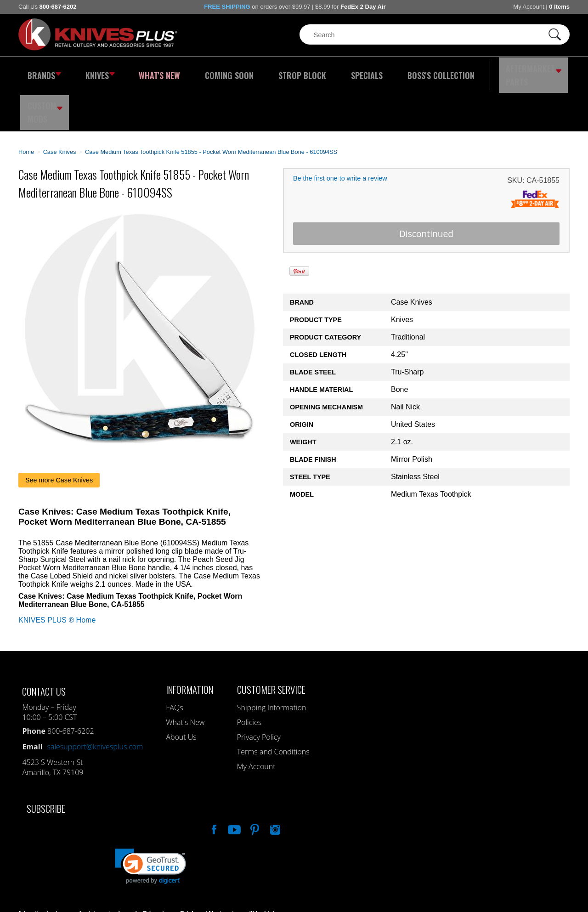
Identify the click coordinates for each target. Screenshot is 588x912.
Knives (94, 71)
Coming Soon (209, 71)
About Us (181, 691)
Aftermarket (480, 71)
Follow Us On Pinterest (254, 782)
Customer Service (271, 643)
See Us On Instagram (274, 782)
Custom (545, 71)
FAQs (174, 662)
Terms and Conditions (273, 706)
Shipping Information (272, 662)
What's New (147, 71)
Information (189, 643)
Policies (249, 676)
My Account (529, 7)
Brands (42, 71)
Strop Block (273, 71)
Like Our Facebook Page (213, 782)
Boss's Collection (395, 71)
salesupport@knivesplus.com (95, 701)
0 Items (559, 7)
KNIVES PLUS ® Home (57, 574)
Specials (329, 71)
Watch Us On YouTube (233, 782)
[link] (150, 820)
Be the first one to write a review (340, 133)
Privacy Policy (259, 691)
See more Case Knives (59, 434)
